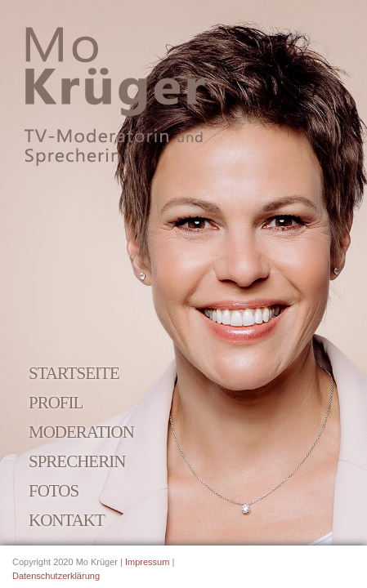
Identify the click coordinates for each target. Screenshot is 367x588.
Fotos (54, 491)
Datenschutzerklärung (56, 576)
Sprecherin (77, 461)
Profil (56, 403)
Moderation (81, 432)
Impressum (147, 562)
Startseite (74, 373)
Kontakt (67, 520)
